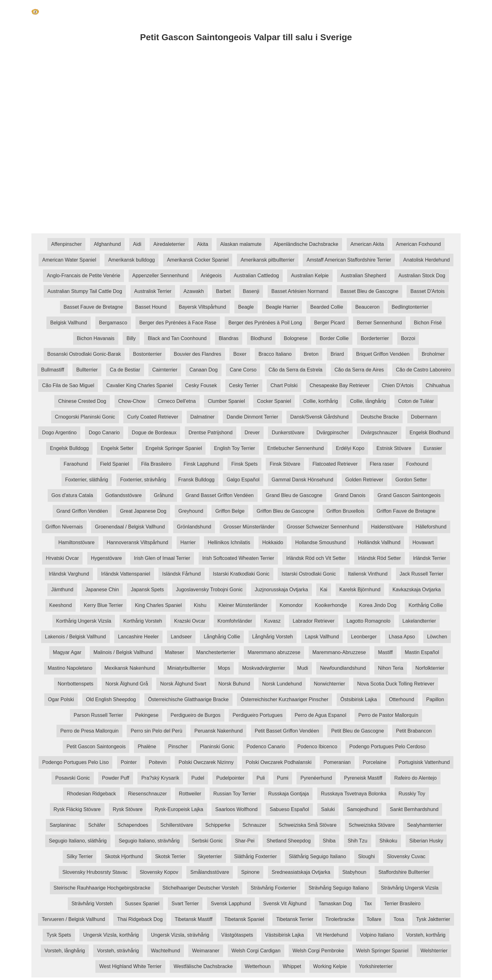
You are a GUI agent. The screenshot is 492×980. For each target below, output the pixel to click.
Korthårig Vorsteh (143, 621)
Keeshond (61, 605)
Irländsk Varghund (69, 574)
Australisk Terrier (153, 291)
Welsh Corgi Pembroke (318, 951)
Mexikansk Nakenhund (130, 668)
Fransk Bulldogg (196, 480)
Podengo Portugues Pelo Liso (76, 762)
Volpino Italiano (377, 935)
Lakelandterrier (419, 621)
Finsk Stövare (285, 464)
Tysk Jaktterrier (433, 919)
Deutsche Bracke (380, 417)
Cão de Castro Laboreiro (423, 370)
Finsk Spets (244, 464)
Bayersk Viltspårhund (202, 307)
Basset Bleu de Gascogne (369, 291)
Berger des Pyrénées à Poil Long (265, 323)
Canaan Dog (204, 370)
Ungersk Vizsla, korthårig (111, 935)
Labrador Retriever (314, 621)
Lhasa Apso (402, 637)
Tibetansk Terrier (295, 919)
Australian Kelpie (310, 276)
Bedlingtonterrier (410, 307)
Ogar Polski (61, 699)
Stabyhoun (354, 872)
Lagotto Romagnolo (369, 621)
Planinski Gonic (217, 747)
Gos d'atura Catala (72, 495)
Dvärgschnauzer (379, 433)
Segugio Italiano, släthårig (78, 841)
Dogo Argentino (59, 433)
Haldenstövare (387, 527)
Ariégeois (211, 276)
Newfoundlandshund (343, 668)
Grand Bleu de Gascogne (294, 495)
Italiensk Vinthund (368, 574)
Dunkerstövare (288, 433)
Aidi (137, 244)
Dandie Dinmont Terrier (252, 417)
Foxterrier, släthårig (87, 480)
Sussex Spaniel (142, 904)
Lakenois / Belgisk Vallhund (75, 637)
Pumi (283, 778)
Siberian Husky (426, 841)
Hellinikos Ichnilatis (229, 542)
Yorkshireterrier (376, 966)
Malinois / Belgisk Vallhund (123, 652)
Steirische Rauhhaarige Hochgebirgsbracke (102, 888)
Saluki (328, 809)
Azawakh (194, 291)
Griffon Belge (230, 511)
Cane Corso (243, 370)
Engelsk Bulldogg (69, 448)
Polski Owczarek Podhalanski (279, 762)
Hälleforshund (431, 527)
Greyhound (191, 511)
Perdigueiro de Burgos (196, 715)
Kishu (200, 605)
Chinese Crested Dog (82, 401)
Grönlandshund (194, 527)
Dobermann (424, 417)
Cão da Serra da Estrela (296, 370)
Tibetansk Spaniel (244, 919)
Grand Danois (350, 495)
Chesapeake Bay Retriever (340, 385)
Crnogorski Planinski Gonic (85, 417)
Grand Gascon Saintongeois (409, 495)
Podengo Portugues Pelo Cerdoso (387, 747)
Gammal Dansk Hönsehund (303, 480)
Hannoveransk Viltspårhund (137, 542)
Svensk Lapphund (231, 904)
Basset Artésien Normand (300, 291)
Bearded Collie (327, 307)
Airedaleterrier (169, 244)
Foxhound (417, 464)
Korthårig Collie (426, 605)
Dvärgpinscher (333, 433)
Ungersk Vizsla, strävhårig (180, 935)
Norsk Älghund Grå (127, 684)
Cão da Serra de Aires (359, 370)
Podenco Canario (266, 747)
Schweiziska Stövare (372, 825)
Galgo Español (243, 480)
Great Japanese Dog (143, 511)
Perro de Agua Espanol (321, 715)
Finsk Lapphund (201, 464)
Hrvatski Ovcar (62, 558)
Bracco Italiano (275, 354)
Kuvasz (272, 621)
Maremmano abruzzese (274, 652)
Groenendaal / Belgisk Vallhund (130, 527)
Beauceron (367, 307)
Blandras (229, 338)
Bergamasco (113, 323)
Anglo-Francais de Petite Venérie (83, 276)
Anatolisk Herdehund (427, 260)
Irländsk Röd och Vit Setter (316, 558)
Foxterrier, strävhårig (143, 480)
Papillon (435, 699)
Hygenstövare (107, 558)
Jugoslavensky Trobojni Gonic (209, 590)
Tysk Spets (59, 935)
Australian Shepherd (364, 276)
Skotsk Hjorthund (124, 856)
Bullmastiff (53, 370)
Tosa (399, 919)
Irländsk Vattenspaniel (126, 574)
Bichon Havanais (96, 338)
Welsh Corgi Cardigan (256, 951)
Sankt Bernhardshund (414, 809)
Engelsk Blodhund (430, 433)
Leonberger (364, 637)
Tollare (374, 919)
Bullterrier (87, 370)
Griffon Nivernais (64, 527)
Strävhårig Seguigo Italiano (339, 888)
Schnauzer (255, 825)
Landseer (181, 637)
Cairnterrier (165, 370)
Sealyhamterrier (425, 825)
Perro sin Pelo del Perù (156, 731)
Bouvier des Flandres (198, 354)
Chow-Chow (132, 401)
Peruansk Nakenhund (218, 731)
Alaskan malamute (241, 244)
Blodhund (261, 338)
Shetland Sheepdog (289, 841)
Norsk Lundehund (282, 684)
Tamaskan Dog (335, 904)
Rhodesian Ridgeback (91, 794)
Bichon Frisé (428, 323)
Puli (261, 778)
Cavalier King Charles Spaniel (140, 385)
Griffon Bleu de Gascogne (286, 511)
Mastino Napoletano (70, 668)
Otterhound (402, 699)
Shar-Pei (245, 841)
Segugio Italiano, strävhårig (149, 841)
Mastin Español (422, 652)
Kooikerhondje (331, 605)
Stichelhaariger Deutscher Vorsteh (201, 888)
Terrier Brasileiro (402, 904)
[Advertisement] (220, 101)
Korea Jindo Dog (378, 605)
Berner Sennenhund (379, 323)
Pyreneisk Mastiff (363, 778)
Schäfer (97, 825)
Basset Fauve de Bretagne (93, 307)
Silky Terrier (80, 856)
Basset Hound (151, 307)
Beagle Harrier (282, 307)
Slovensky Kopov (159, 872)
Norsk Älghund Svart (183, 684)
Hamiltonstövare (77, 542)
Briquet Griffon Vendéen (383, 354)
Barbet (223, 291)
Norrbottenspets (76, 684)
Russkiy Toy (412, 794)
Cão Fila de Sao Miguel (68, 385)
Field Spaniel (115, 464)
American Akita (367, 244)
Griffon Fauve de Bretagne (406, 511)
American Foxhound (418, 244)
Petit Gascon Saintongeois (96, 747)
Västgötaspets (237, 935)
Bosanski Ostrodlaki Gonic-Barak (84, 354)
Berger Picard (329, 323)
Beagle (246, 307)
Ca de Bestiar (125, 370)
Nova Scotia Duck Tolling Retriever (396, 684)
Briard (337, 354)
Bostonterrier (147, 354)
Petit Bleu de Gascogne (357, 731)
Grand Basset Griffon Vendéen (220, 495)
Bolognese (296, 338)
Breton (311, 354)
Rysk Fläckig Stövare (77, 809)
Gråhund (163, 495)
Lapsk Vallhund (322, 637)
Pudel (198, 778)
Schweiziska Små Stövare (308, 825)
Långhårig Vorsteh (273, 637)
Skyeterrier (210, 856)
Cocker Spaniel (274, 401)
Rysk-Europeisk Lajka (179, 809)
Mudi (303, 668)
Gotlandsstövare (123, 495)
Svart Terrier (185, 904)
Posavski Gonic (72, 778)
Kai (324, 590)
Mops (224, 668)
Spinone (251, 872)
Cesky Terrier (244, 385)
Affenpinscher (67, 244)
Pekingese (147, 715)
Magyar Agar (67, 652)
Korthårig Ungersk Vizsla (84, 621)
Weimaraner (206, 951)
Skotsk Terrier (170, 856)
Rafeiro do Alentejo (415, 778)
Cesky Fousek (201, 385)
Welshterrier (434, 951)
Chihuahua (438, 385)
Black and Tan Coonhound (177, 338)
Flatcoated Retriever (335, 464)
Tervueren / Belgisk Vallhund (73, 919)
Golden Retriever (364, 480)
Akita (203, 244)
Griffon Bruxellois (345, 511)
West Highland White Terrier (130, 966)
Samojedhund (362, 809)
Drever (252, 433)
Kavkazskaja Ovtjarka (417, 590)
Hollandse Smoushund (321, 542)
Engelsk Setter (117, 448)
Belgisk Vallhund (69, 323)
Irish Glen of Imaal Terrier (162, 558)
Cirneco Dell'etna (176, 401)
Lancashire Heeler (138, 637)
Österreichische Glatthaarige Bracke (188, 699)
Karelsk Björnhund (360, 590)
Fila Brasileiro (156, 464)
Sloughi (366, 856)
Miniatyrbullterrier (187, 668)
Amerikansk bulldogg (132, 260)
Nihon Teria (391, 668)
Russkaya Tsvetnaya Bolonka (354, 794)
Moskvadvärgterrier (264, 668)
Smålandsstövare (210, 872)
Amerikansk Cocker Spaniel (198, 260)
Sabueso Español (289, 809)
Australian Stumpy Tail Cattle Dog (85, 291)
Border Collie (334, 338)
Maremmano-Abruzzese (339, 652)
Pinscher (178, 747)
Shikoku (388, 841)
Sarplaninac (63, 825)
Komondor (291, 605)
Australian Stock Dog (422, 276)
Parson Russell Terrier (98, 715)
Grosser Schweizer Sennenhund (323, 527)
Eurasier (433, 448)
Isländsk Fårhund (182, 574)
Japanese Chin (102, 590)
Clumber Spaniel (226, 401)
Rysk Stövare (128, 809)
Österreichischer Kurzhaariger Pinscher (284, 699)
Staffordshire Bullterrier (404, 872)
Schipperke (218, 825)
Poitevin (158, 762)
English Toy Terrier (235, 448)
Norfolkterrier (430, 668)
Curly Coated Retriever (153, 417)
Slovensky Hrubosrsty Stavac (95, 872)
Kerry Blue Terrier (103, 605)
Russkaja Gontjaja (288, 794)
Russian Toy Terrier (235, 794)
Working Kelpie (330, 966)
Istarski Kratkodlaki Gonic (241, 574)
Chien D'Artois (398, 385)
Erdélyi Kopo (350, 448)
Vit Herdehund (332, 935)
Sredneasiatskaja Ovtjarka (301, 872)
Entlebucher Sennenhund (295, 448)
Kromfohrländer (235, 621)
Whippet (292, 966)
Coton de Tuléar (416, 401)
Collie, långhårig (368, 401)
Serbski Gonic (207, 841)
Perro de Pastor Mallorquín (388, 715)
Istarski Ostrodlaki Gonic (309, 574)
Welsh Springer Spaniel (382, 951)
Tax (368, 904)
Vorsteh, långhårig (65, 951)
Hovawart (423, 542)
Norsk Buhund (234, 684)
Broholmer (433, 354)
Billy (131, 338)
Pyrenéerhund (316, 778)
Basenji (251, 291)
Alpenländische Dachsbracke (306, 244)
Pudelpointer (230, 778)
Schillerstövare (177, 825)
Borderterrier (375, 338)
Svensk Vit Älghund (285, 904)
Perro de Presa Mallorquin (89, 731)
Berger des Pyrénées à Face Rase (178, 323)
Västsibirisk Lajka (285, 935)
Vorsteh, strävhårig (118, 951)
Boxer (240, 354)
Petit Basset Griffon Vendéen (287, 731)
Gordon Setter (411, 480)
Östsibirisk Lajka (359, 699)
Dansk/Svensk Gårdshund (319, 417)
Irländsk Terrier (430, 558)
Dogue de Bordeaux (154, 433)
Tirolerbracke (340, 919)
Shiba (329, 841)
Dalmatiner (203, 417)
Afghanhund (107, 244)
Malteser (174, 652)
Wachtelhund (166, 951)
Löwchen (437, 637)
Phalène (147, 747)
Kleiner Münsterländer (243, 605)
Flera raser (382, 464)
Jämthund (62, 590)
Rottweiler (190, 794)
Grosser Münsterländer (249, 527)
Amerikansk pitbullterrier (268, 260)
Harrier (188, 542)
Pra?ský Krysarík (160, 778)
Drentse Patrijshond (211, 433)
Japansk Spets (147, 590)
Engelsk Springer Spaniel (174, 448)
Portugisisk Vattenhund (424, 762)
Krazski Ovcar (190, 621)
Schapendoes (133, 825)
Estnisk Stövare (394, 448)
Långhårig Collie (222, 637)
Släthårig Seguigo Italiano (317, 856)
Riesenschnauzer (147, 794)
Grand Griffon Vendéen (82, 511)
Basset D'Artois (428, 291)
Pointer (129, 762)
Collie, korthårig (321, 401)
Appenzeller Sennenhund (161, 276)
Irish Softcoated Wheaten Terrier (238, 558)
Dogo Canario (104, 433)
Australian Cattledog (256, 276)
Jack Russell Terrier (422, 574)
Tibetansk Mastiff (194, 919)
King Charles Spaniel (158, 605)
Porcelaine (375, 762)
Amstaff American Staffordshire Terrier (349, 260)
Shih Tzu (358, 841)
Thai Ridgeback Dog (140, 919)
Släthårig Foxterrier (255, 856)
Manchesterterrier (216, 652)
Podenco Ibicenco (317, 747)
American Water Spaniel (69, 260)
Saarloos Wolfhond (236, 809)
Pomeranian (337, 762)
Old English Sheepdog (111, 699)
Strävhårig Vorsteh (92, 904)
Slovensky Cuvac (406, 856)
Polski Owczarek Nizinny (206, 762)
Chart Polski (284, 385)
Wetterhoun (258, 966)
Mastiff (385, 652)
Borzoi (408, 338)
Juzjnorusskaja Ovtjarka (281, 590)
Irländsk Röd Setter (380, 558)
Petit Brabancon (414, 731)
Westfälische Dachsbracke (203, 966)
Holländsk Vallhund (379, 542)
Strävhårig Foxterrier (274, 888)
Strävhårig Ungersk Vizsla (410, 888)
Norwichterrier (329, 684)
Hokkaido (273, 542)
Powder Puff (116, 778)
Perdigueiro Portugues (257, 715)
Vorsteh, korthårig (426, 935)
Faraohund (76, 464)
